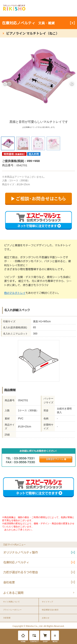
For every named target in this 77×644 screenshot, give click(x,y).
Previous (5, 84)
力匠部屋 (7, 618)
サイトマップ (47, 602)
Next (72, 84)
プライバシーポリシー (12, 610)
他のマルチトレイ (15, 293)
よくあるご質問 (13, 593)
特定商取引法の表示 (50, 610)
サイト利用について (11, 602)
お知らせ (46, 618)
